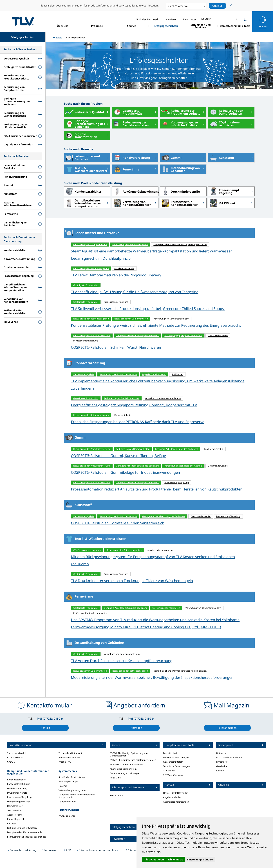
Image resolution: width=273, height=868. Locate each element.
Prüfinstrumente (67, 816)
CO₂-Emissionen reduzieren (225, 124)
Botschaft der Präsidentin (229, 757)
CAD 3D (11, 762)
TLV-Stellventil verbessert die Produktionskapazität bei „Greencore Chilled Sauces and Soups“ (148, 309)
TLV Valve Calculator (173, 775)
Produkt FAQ (65, 762)
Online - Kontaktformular (175, 793)
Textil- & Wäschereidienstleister (86, 169)
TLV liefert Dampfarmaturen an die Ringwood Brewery (116, 275)
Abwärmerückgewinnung (135, 191)
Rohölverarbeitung (131, 158)
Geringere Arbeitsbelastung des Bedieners (84, 124)
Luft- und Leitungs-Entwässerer (23, 828)
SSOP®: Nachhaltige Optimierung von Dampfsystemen (129, 754)
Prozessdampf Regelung (224, 191)
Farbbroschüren (15, 757)
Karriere (220, 771)
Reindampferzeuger (69, 781)
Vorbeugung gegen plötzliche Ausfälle (179, 124)
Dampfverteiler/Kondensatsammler (25, 832)
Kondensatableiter (83, 191)
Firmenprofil (222, 762)
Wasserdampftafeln (173, 762)
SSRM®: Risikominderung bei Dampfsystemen (133, 760)
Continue (217, 6)
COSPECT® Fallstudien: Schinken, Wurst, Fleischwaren (116, 347)
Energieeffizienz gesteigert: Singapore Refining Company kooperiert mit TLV (134, 405)
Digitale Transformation (81, 136)
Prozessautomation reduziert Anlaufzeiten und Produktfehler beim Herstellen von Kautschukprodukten (157, 489)
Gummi (171, 158)
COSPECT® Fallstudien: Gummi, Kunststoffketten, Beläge (118, 456)
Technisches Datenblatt (70, 753)
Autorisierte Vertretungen (176, 802)
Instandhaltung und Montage (124, 773)
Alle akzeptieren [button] (154, 859)
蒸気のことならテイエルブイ (23, 21)
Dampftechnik (170, 753)
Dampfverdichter (67, 802)
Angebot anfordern (173, 797)
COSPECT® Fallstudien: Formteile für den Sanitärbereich (118, 523)
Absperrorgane (15, 815)
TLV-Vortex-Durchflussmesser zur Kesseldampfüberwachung (122, 661)
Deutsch (206, 19)
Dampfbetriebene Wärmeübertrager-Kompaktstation (83, 203)
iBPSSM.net (222, 203)
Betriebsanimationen (69, 757)
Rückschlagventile (16, 819)
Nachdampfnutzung (17, 788)
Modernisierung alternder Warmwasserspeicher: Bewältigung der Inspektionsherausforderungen (152, 677)
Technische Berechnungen (176, 766)
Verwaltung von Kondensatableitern (132, 203)
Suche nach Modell (17, 753)
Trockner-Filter (14, 810)
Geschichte (222, 766)
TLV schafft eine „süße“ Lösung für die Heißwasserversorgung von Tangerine (135, 292)
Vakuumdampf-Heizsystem (72, 790)
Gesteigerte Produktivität (127, 112)
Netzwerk (221, 753)
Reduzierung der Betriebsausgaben (130, 124)
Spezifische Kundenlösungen (73, 777)
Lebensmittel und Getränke (82, 158)
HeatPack (63, 786)
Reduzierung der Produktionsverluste (180, 112)
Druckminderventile (180, 191)
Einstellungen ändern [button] (200, 859)
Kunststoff (221, 158)
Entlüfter (12, 824)
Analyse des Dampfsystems (124, 769)
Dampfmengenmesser (19, 802)
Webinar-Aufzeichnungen (176, 757)
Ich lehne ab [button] (176, 859)
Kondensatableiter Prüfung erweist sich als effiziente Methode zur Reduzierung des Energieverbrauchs (156, 325)
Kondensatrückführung (19, 784)
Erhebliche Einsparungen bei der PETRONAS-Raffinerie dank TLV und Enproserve (138, 422)
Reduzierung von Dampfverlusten (226, 112)
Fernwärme (126, 169)
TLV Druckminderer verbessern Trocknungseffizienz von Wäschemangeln (132, 581)
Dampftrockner (15, 806)
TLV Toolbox (169, 771)
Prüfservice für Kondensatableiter (179, 203)
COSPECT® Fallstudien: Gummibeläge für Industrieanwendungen (125, 472)
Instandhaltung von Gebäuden (180, 169)
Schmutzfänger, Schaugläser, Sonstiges (27, 837)
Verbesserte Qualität (84, 112)
